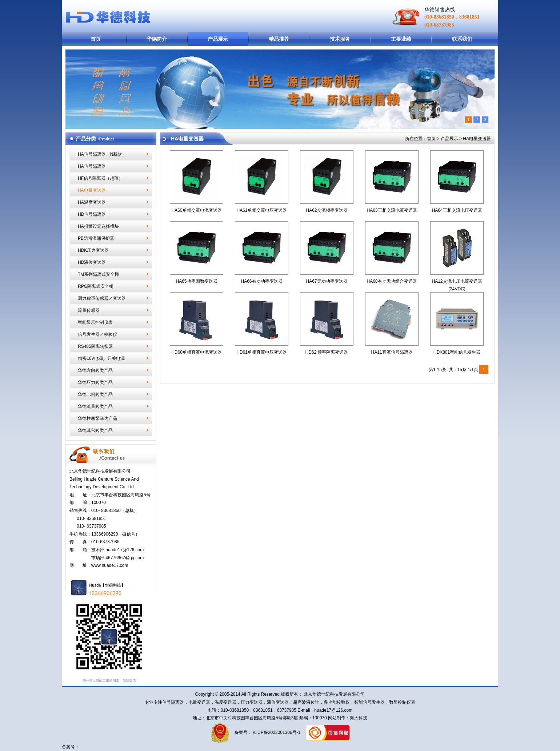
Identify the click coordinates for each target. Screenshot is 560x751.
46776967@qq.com (125, 558)
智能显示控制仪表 (95, 322)
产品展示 (218, 39)
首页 (96, 39)
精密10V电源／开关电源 (101, 358)
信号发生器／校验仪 (97, 334)
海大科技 (359, 718)
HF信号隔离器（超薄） (100, 178)
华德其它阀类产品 (95, 430)
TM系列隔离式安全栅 (98, 274)
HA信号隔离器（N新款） (102, 154)
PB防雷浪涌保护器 (96, 238)
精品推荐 (279, 39)
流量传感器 (89, 310)
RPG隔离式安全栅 (96, 286)
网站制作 (336, 718)
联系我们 (462, 39)
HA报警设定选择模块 (98, 226)
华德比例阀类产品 (95, 394)
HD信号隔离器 (92, 214)
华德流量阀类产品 (95, 406)
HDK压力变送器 (93, 250)
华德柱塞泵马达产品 (97, 418)
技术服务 (340, 39)
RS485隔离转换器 (95, 346)
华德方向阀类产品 (95, 370)
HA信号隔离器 (92, 166)
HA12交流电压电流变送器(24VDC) (457, 281)
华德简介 (157, 39)
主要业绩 (401, 39)
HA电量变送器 (92, 190)
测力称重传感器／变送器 (102, 298)
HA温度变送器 (92, 202)
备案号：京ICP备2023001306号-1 (267, 732)
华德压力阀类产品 (95, 382)
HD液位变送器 (92, 262)
